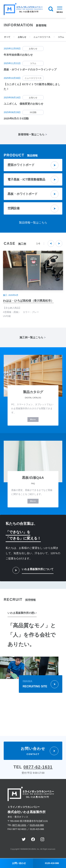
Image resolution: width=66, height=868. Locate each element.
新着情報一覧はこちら (31, 134)
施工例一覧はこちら (31, 337)
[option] (33, 18)
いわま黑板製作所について (38, 569)
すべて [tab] (7, 37)
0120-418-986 (37, 825)
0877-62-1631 (38, 767)
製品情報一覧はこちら (33, 223)
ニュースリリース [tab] (42, 37)
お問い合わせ (19, 863)
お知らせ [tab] (22, 37)
